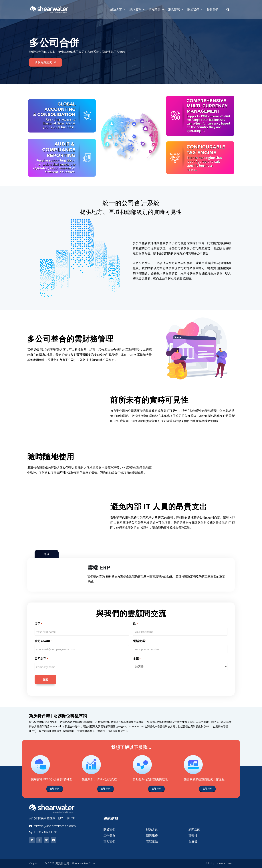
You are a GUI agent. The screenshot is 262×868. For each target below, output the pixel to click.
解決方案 (118, 10)
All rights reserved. (219, 863)
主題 (137, 659)
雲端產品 (157, 10)
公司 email (43, 641)
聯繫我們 (213, 10)
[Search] (228, 17)
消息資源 (176, 10)
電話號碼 (140, 641)
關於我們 (195, 10)
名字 (38, 624)
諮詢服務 (137, 10)
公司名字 (41, 659)
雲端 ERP (99, 568)
